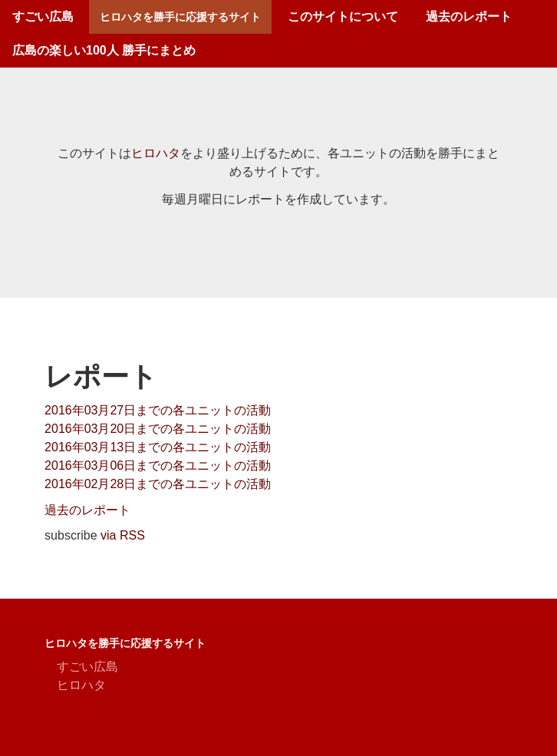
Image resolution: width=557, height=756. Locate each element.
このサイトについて (343, 17)
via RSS (123, 535)
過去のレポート (469, 17)
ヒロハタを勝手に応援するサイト (180, 17)
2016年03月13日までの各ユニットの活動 (158, 447)
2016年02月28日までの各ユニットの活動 (158, 484)
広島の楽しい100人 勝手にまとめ (104, 50)
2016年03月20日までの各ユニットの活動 (158, 429)
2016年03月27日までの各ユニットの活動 (158, 410)
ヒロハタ (156, 153)
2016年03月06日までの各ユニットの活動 (158, 465)
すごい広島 (43, 17)
